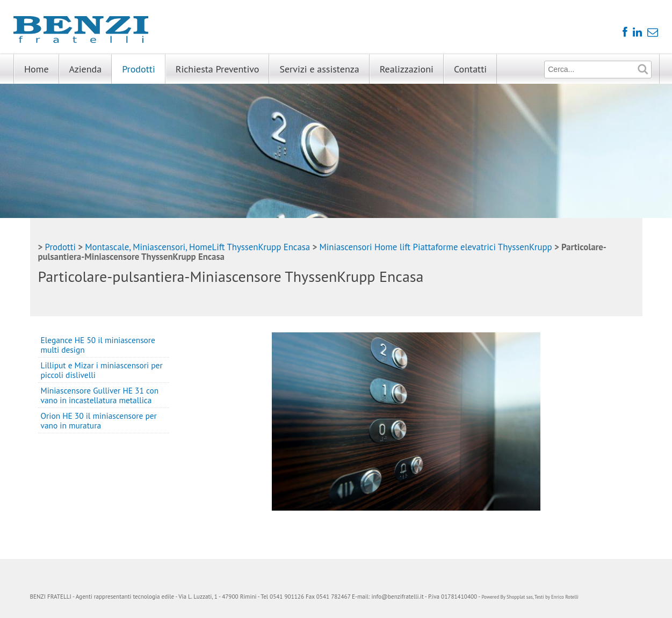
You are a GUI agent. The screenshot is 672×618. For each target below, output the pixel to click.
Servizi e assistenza (319, 69)
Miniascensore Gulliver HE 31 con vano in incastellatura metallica (100, 395)
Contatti (470, 69)
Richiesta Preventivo (218, 69)
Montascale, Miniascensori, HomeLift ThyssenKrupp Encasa (197, 247)
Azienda (86, 69)
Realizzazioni (407, 69)
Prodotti (139, 69)
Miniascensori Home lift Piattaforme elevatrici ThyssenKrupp (436, 247)
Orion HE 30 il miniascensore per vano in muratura (99, 420)
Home (37, 69)
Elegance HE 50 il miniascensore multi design (98, 345)
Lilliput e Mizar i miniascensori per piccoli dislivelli (102, 370)
